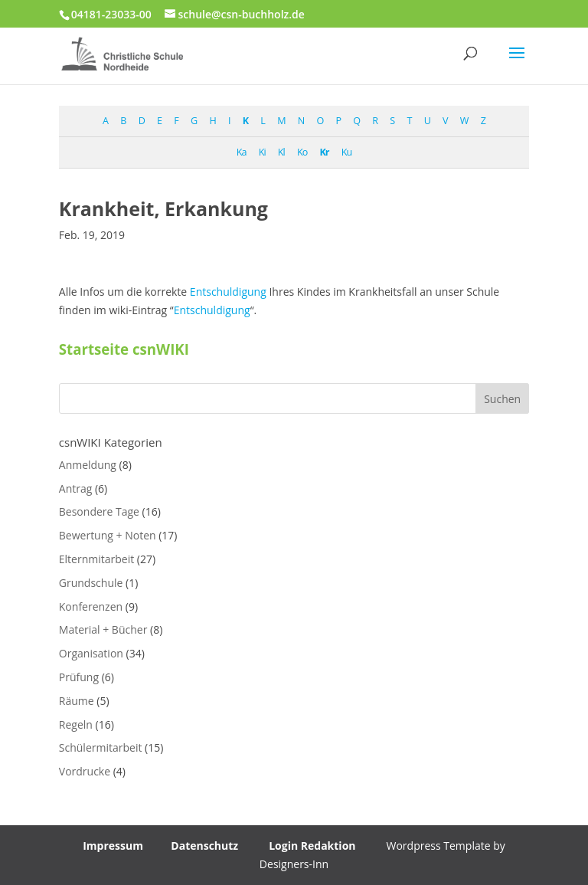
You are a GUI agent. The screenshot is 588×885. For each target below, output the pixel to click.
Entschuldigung (228, 292)
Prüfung (79, 677)
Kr (324, 152)
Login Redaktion (312, 846)
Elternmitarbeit (96, 559)
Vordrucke (85, 771)
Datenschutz (204, 846)
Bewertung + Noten (108, 535)
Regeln (76, 724)
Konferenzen (91, 606)
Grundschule (91, 583)
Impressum (113, 846)
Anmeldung (88, 465)
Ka (242, 152)
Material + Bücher (103, 629)
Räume (77, 701)
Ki (262, 152)
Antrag (76, 488)
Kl (281, 152)
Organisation (91, 653)
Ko (302, 152)
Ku (346, 152)
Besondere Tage (99, 511)
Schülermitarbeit (101, 747)
